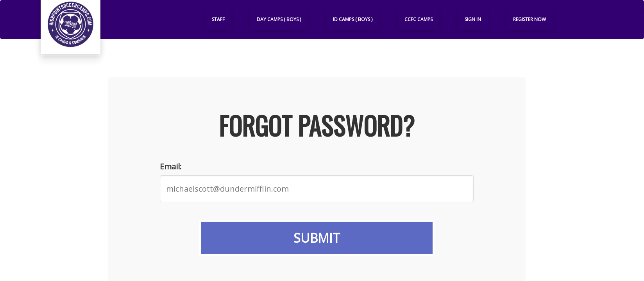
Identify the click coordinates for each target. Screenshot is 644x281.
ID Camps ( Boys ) (353, 19)
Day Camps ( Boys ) (279, 19)
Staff (218, 19)
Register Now (530, 19)
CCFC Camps (419, 19)
